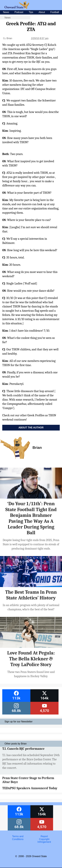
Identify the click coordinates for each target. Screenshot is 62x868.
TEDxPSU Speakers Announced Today (30, 788)
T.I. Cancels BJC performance (23, 749)
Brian (9, 38)
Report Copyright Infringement (44, 839)
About (42, 12)
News (6, 12)
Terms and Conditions (18, 838)
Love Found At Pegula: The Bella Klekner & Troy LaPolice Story (31, 659)
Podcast (19, 12)
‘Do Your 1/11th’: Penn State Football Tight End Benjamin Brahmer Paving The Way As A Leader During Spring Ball (31, 518)
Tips (31, 12)
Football (55, 12)
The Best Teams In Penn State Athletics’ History (31, 595)
